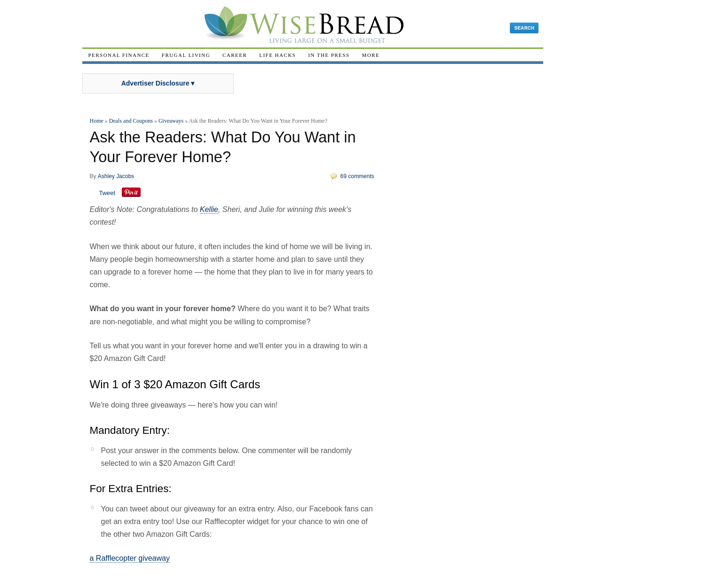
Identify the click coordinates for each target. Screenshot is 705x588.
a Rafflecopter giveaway (130, 558)
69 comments (357, 176)
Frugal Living (186, 55)
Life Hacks (277, 55)
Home (97, 121)
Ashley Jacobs (116, 176)
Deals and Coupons (131, 121)
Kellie (209, 209)
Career (235, 55)
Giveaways (171, 121)
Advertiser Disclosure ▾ (158, 83)
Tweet (107, 193)
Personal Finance (119, 55)
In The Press (329, 55)
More (371, 55)
